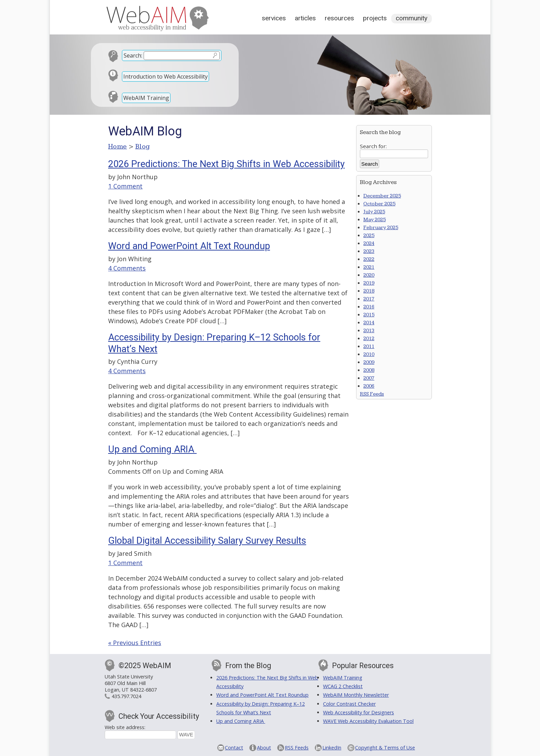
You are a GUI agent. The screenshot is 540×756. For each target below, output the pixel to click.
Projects (375, 18)
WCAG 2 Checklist (343, 686)
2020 (369, 275)
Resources (339, 18)
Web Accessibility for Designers (359, 712)
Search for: (373, 146)
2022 (369, 259)
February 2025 (381, 228)
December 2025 (382, 196)
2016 (369, 307)
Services (274, 18)
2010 (369, 354)
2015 (369, 315)
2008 (369, 370)
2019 (369, 283)
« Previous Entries (135, 643)
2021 (369, 267)
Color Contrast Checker (349, 704)
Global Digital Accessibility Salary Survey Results (207, 541)
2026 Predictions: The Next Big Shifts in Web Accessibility (226, 164)
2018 (369, 291)
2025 (369, 236)
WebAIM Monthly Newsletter (356, 695)
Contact (234, 748)
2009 (369, 362)
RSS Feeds (372, 394)
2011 (369, 346)
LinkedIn (332, 748)
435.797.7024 (126, 696)
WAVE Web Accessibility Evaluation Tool (368, 721)
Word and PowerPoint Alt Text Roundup (189, 246)
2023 (369, 251)
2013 (369, 331)
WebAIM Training (146, 98)
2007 (369, 378)
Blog (143, 146)
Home (118, 146)
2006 (369, 386)
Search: (133, 55)
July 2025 (374, 212)
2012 (369, 339)
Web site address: (125, 727)
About (264, 748)
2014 (369, 323)
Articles (305, 18)
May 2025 (375, 220)
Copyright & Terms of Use (385, 748)
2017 (369, 299)
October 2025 (379, 204)
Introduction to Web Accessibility (165, 76)
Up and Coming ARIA (152, 449)
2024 (369, 243)
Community (412, 18)
